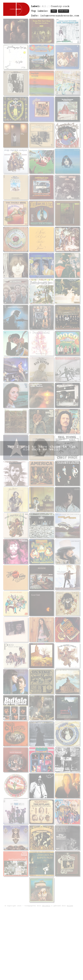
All (44, 6)
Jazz (54, 11)
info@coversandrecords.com (60, 16)
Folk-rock (64, 11)
